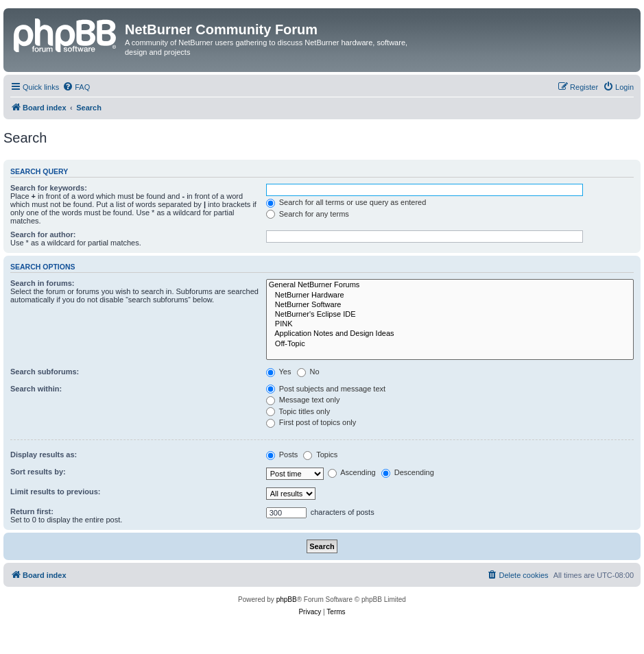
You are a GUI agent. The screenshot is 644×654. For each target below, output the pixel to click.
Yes (279, 372)
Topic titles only (298, 411)
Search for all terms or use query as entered (346, 202)
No (308, 372)
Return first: (32, 511)
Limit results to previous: (55, 492)
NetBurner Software (450, 305)
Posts (282, 455)
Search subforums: (45, 372)
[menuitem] (76, 87)
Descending (408, 472)
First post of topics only (311, 422)
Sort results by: (38, 472)
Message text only (303, 400)
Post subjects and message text (326, 389)
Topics (320, 455)
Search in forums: (43, 283)
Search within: (36, 389)
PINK (450, 324)
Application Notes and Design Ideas (450, 334)
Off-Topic (450, 344)
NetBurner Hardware (450, 295)
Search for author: (43, 234)
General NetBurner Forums (450, 285)
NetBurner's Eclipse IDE (450, 315)
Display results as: (44, 455)
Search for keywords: (49, 188)
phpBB (287, 599)
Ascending (352, 472)
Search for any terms (308, 214)
